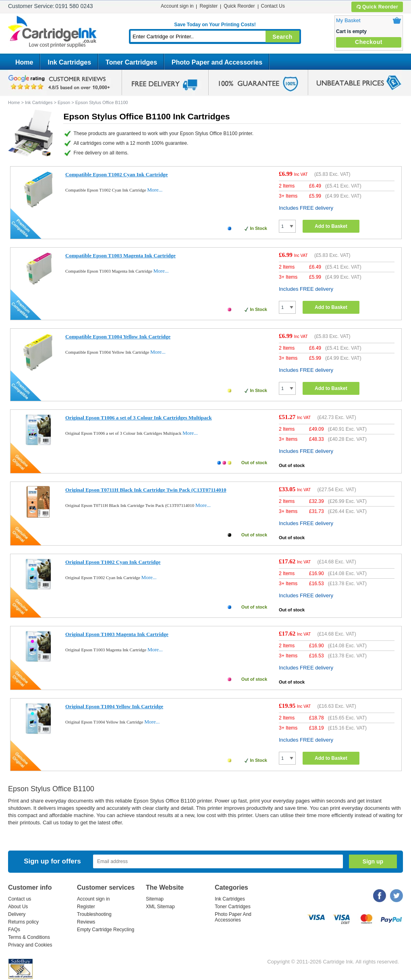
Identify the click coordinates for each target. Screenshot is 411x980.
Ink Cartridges (69, 62)
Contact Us (273, 6)
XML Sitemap (160, 907)
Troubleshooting (94, 914)
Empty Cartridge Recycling (106, 930)
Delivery (17, 914)
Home (24, 62)
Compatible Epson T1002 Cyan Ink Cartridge (116, 174)
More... (155, 190)
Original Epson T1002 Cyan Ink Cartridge (113, 562)
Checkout (369, 42)
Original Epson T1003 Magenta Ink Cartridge (117, 634)
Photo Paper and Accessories (217, 62)
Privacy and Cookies (30, 945)
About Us (18, 907)
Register (209, 6)
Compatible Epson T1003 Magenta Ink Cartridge (120, 255)
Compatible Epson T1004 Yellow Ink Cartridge (118, 337)
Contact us (20, 899)
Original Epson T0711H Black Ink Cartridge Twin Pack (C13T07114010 (146, 490)
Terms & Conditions (29, 937)
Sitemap (155, 899)
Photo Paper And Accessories (233, 917)
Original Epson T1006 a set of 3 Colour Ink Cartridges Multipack (139, 418)
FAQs (14, 930)
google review (60, 83)
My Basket (348, 20)
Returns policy (23, 922)
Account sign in (177, 6)
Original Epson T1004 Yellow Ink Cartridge (114, 706)
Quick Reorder (377, 7)
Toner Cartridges (131, 62)
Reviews (86, 922)
